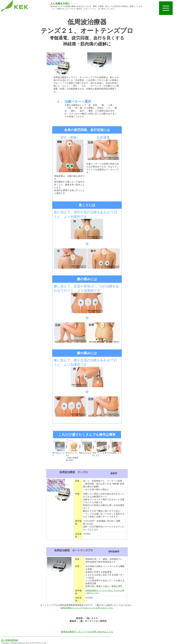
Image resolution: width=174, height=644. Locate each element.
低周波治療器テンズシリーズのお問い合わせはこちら (87, 632)
